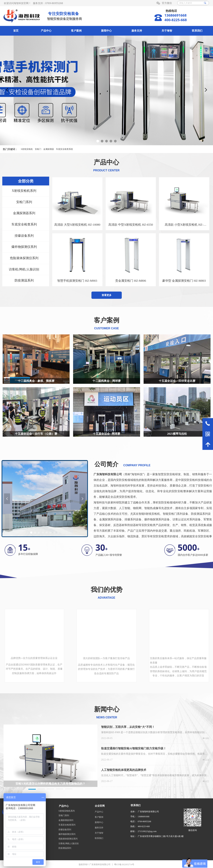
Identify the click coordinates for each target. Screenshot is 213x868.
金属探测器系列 (66, 820)
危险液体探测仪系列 (68, 839)
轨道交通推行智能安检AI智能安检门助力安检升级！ (134, 748)
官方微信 (167, 3)
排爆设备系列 (65, 830)
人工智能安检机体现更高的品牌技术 (124, 770)
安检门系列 (64, 815)
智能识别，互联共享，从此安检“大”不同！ (128, 727)
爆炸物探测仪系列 (67, 834)
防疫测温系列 (65, 848)
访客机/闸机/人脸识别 (69, 843)
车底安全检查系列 (67, 825)
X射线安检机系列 (67, 811)
